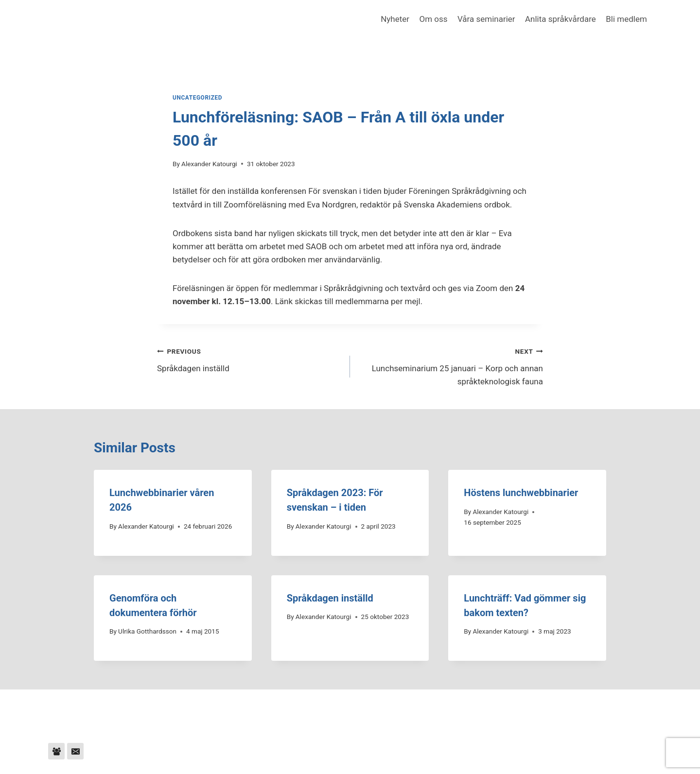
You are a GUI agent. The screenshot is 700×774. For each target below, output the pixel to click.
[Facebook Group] (56, 751)
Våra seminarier (486, 19)
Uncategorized (197, 98)
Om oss (433, 19)
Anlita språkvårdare (560, 19)
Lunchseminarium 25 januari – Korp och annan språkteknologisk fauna (451, 365)
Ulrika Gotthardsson (147, 631)
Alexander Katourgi (209, 164)
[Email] (75, 751)
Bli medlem (626, 19)
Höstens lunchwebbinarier (521, 493)
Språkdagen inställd (249, 359)
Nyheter (395, 19)
